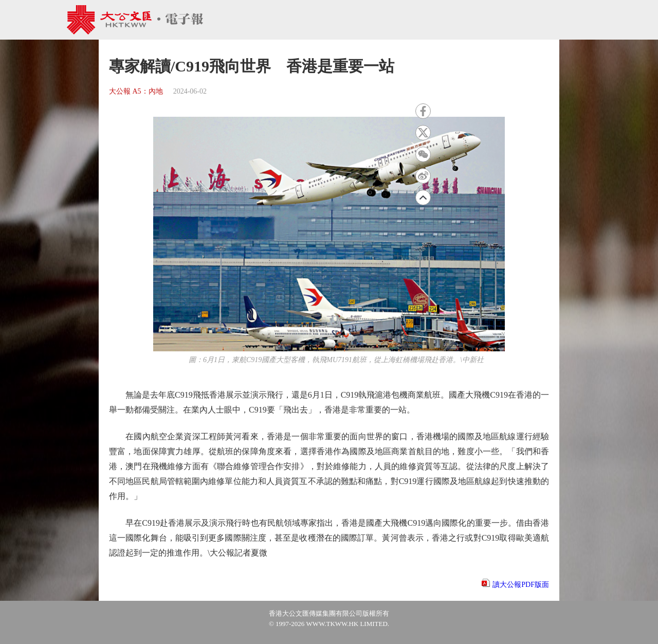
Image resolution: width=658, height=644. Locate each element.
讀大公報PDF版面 (521, 585)
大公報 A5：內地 (136, 91)
